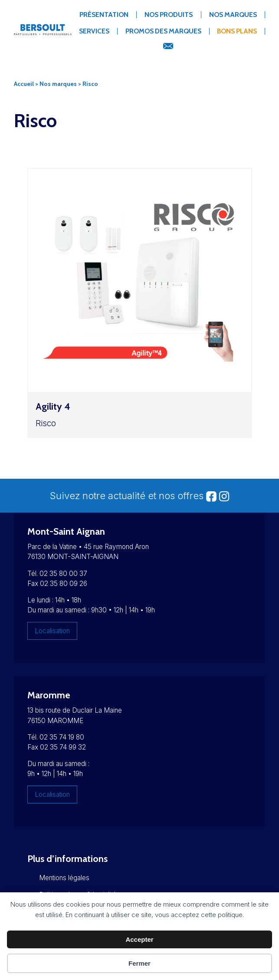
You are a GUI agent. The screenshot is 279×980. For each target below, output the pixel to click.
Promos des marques (163, 31)
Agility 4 (53, 406)
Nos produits (169, 15)
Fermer (139, 963)
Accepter (139, 939)
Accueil (24, 84)
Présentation (104, 15)
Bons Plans (237, 31)
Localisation (52, 631)
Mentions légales (64, 878)
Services (94, 31)
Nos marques (233, 15)
